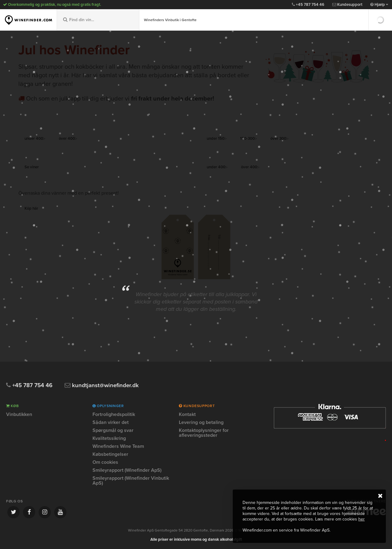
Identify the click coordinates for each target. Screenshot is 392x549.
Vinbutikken (19, 415)
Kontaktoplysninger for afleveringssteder (204, 433)
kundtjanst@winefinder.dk (102, 385)
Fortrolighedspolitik (114, 415)
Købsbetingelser (110, 454)
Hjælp (379, 5)
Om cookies (105, 462)
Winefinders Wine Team (118, 446)
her (362, 519)
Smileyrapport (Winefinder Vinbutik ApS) (131, 481)
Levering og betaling (201, 422)
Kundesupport (347, 5)
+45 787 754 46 (308, 5)
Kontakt (187, 415)
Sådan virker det (111, 422)
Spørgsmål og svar (113, 430)
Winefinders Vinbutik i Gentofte (170, 20)
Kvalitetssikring (109, 438)
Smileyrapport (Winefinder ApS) (127, 470)
